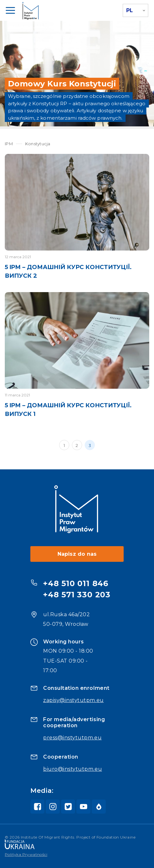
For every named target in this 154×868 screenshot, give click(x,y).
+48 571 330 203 (77, 595)
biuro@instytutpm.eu (73, 769)
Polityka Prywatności (26, 854)
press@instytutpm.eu (72, 738)
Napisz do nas (77, 554)
